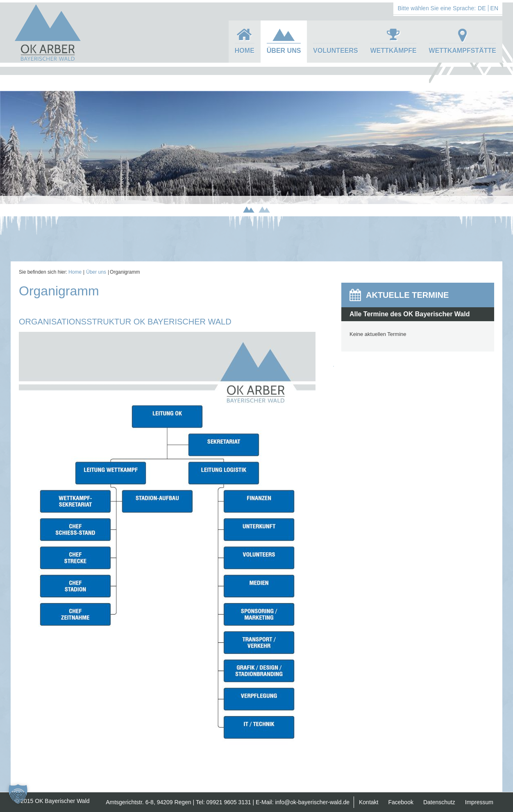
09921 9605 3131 (229, 802)
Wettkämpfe (394, 51)
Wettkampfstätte (463, 51)
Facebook (401, 802)
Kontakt (369, 802)
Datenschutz (439, 802)
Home (245, 51)
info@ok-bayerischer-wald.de (312, 802)
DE (482, 8)
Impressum (479, 802)
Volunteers (335, 51)
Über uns (284, 51)
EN (494, 8)
